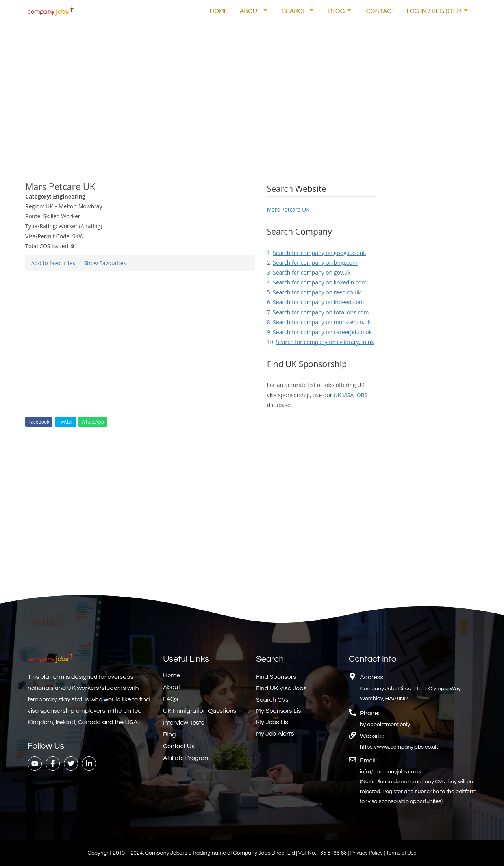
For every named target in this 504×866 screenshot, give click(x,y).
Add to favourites (53, 263)
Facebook (39, 422)
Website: (372, 736)
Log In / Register (437, 11)
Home (219, 11)
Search (298, 11)
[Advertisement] (201, 97)
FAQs (171, 699)
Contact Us (179, 746)
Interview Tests (184, 723)
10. (321, 342)
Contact (380, 11)
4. (317, 282)
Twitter (66, 422)
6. (316, 302)
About (254, 11)
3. (309, 272)
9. (320, 332)
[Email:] (352, 760)
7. (318, 312)
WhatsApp (93, 422)
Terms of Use (402, 853)
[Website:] (352, 735)
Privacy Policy (366, 853)
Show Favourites (105, 263)
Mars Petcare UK (288, 209)
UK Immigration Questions (200, 711)
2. (312, 263)
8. (319, 322)
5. (314, 292)
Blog (340, 11)
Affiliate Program (186, 758)
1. (317, 253)
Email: (368, 760)
